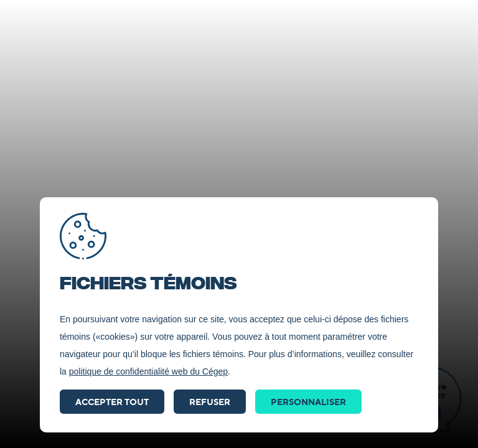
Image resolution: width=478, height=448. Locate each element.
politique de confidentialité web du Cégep (148, 371)
